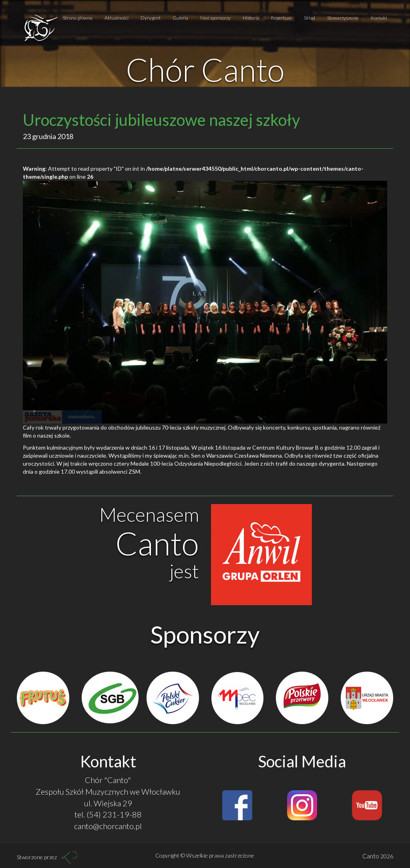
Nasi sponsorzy (215, 18)
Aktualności (117, 18)
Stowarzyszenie (343, 18)
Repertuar (281, 18)
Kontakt (379, 18)
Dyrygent (151, 18)
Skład (310, 18)
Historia (251, 18)
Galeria (180, 18)
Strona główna (78, 18)
